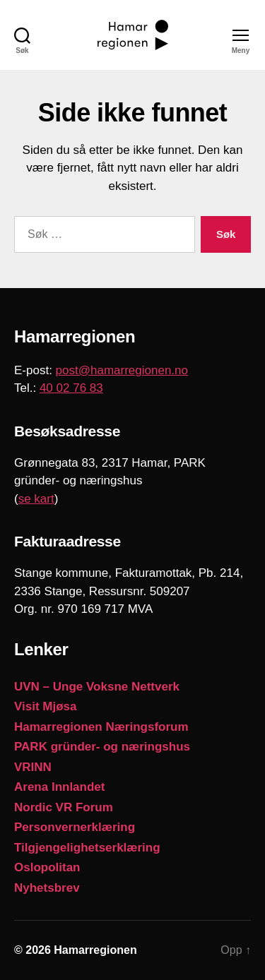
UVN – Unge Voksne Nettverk (97, 687)
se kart (36, 499)
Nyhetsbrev (47, 888)
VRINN (33, 767)
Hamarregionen (95, 950)
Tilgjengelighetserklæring (87, 848)
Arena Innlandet (59, 787)
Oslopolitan (47, 867)
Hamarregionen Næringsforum (101, 727)
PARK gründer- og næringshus (102, 747)
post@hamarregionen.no (122, 370)
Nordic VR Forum (64, 807)
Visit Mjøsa (46, 706)
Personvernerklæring (75, 827)
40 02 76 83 (71, 388)
